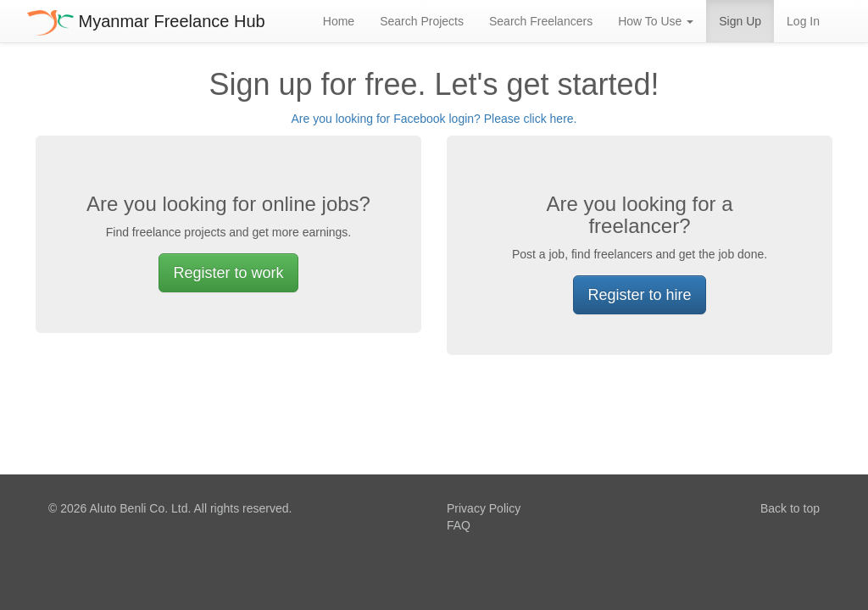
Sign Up (740, 21)
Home (339, 21)
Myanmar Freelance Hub (146, 21)
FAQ (459, 525)
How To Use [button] (656, 21)
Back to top (790, 508)
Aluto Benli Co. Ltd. (140, 508)
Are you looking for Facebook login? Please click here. (434, 119)
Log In (803, 21)
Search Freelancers (541, 21)
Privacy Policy (484, 508)
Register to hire (639, 295)
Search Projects (422, 21)
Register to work (228, 273)
